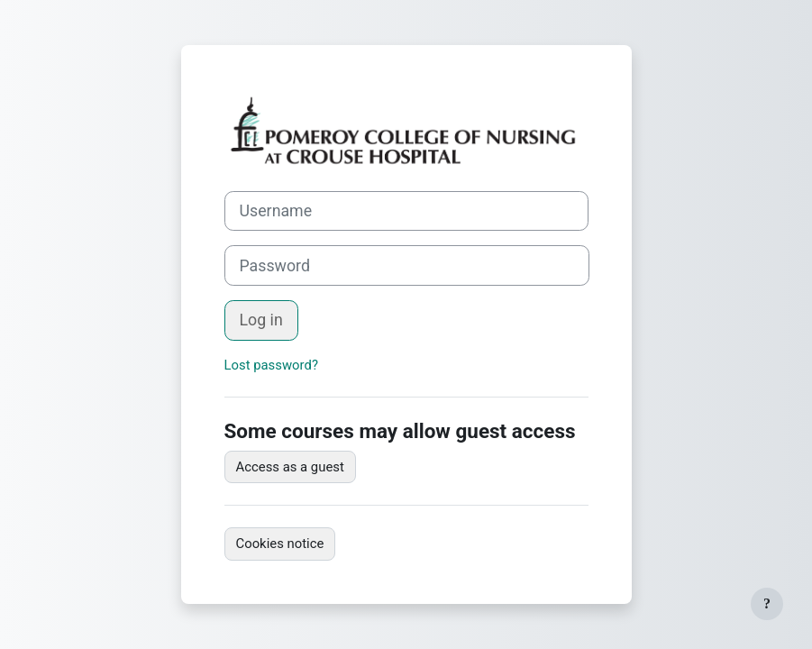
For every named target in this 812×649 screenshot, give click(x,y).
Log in (261, 320)
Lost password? (271, 365)
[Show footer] (767, 604)
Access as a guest (290, 467)
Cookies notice (280, 544)
